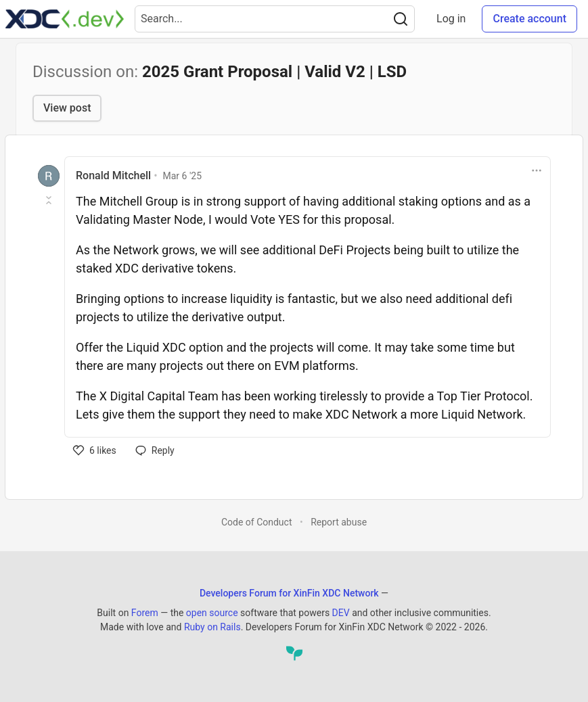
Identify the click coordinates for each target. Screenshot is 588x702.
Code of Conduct (257, 522)
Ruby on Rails (212, 627)
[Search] (401, 19)
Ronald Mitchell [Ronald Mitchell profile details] (113, 175)
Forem (145, 613)
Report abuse (339, 522)
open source (212, 613)
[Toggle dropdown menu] (537, 170)
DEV (341, 613)
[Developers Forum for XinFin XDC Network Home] (65, 19)
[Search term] (275, 19)
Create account (529, 19)
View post (67, 108)
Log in (451, 19)
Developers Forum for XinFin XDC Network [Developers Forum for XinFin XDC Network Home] (289, 593)
